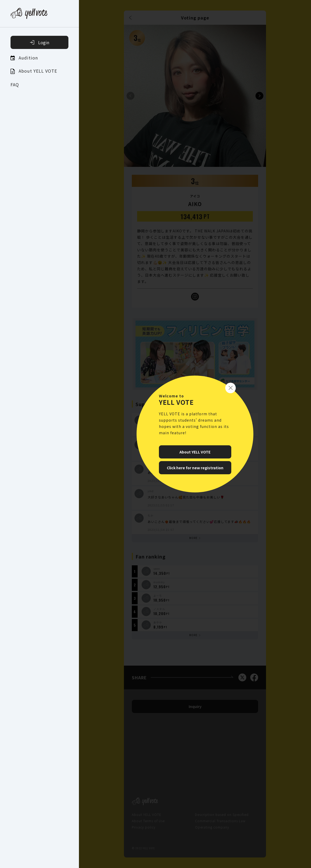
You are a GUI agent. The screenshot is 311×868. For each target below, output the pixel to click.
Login (40, 42)
